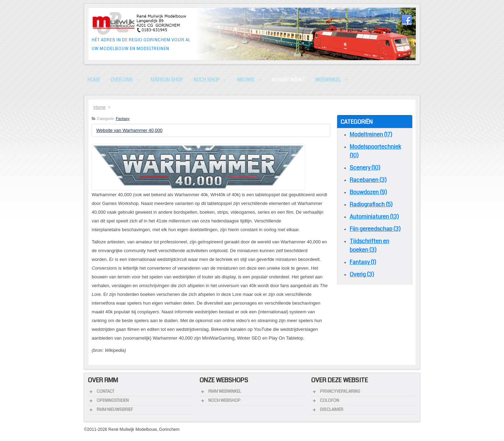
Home (100, 107)
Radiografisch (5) (371, 204)
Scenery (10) (365, 168)
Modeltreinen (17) (371, 134)
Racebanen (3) (368, 180)
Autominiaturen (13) (374, 217)
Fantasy (123, 119)
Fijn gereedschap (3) (375, 229)
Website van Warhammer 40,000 (129, 130)
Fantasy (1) (363, 262)
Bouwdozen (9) (368, 192)
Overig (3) (362, 274)
